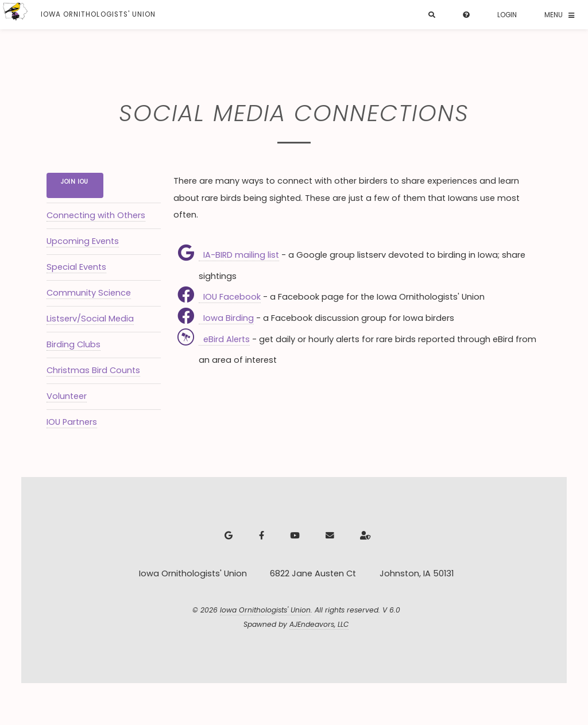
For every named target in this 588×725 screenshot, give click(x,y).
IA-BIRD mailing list (239, 255)
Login (507, 15)
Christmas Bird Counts (93, 370)
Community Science (89, 293)
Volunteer (67, 396)
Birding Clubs (73, 344)
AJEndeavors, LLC (319, 624)
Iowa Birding (226, 318)
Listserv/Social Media (90, 319)
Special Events (76, 267)
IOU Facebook (230, 297)
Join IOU (75, 182)
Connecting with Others (96, 215)
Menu (554, 15)
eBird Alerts (224, 339)
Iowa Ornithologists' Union (265, 610)
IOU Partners (72, 422)
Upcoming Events (83, 241)
